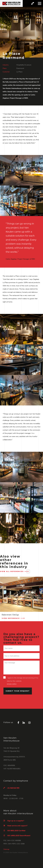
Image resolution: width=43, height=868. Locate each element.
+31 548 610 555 (11, 788)
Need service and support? (15, 826)
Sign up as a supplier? (14, 821)
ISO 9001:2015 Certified (14, 831)
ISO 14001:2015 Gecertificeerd (17, 836)
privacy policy (12, 684)
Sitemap (6, 849)
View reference (13, 618)
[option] (21, 599)
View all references (15, 571)
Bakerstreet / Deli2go (10, 615)
